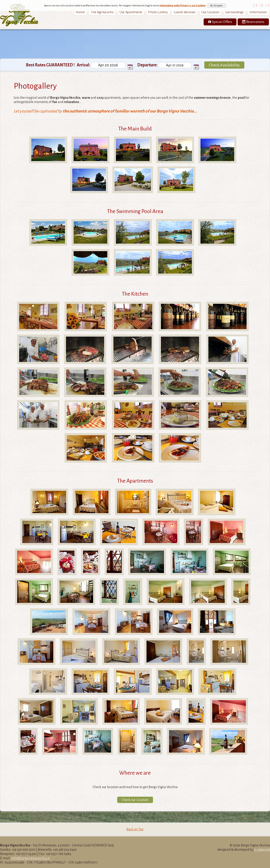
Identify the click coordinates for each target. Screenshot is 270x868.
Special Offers (220, 22)
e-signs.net (262, 850)
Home (80, 12)
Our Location (210, 12)
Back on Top (135, 829)
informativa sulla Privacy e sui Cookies (183, 5)
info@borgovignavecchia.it (30, 858)
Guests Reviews (185, 12)
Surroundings (234, 12)
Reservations (253, 22)
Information (258, 12)
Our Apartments (131, 12)
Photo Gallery (158, 12)
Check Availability (224, 65)
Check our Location (135, 800)
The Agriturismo (102, 12)
